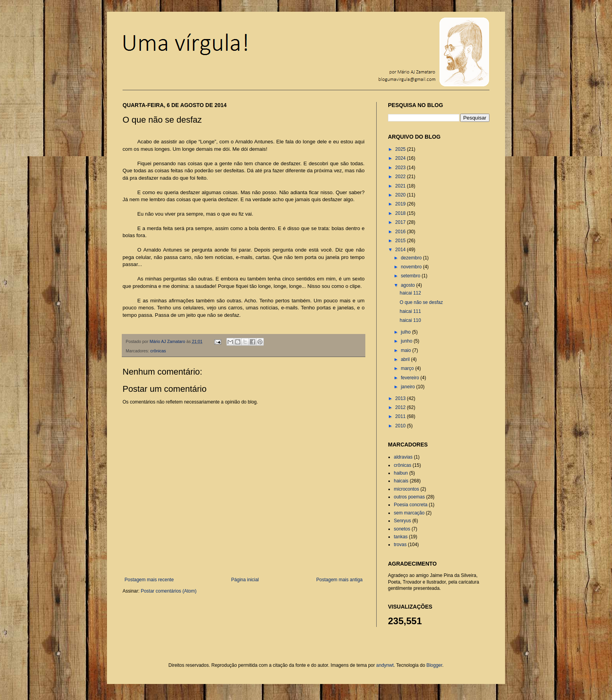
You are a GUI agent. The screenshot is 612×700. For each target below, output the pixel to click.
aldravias (403, 457)
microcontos (407, 489)
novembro (412, 267)
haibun (401, 473)
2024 (401, 158)
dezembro (412, 258)
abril (406, 359)
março (408, 368)
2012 (401, 407)
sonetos (402, 529)
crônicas (158, 351)
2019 (401, 204)
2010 (401, 426)
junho (407, 341)
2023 (401, 168)
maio (407, 350)
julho (407, 332)
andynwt (385, 665)
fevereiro (411, 378)
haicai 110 (410, 320)
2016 (401, 232)
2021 (401, 186)
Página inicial (245, 580)
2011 (401, 416)
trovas (400, 545)
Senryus (402, 521)
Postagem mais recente (149, 580)
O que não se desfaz (421, 302)
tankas (401, 537)
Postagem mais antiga (339, 580)
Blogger (434, 665)
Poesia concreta (411, 505)
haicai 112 (410, 293)
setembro (411, 276)
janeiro (408, 387)
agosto (408, 285)
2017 (401, 222)
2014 (401, 250)
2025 (401, 149)
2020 (401, 195)
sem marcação (409, 513)
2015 (401, 241)
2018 (401, 213)
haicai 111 (410, 311)
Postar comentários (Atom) (169, 591)
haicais (401, 481)
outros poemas (409, 497)
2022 (401, 177)
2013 (401, 398)
